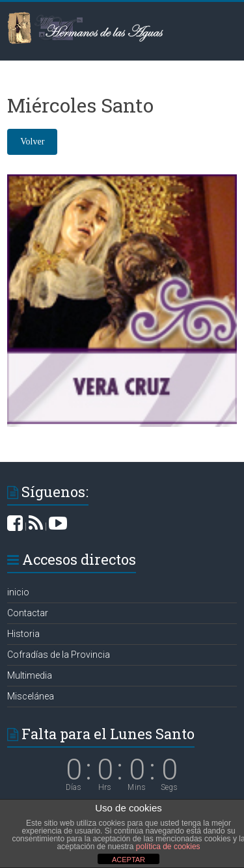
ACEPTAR (129, 860)
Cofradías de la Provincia (59, 655)
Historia (23, 634)
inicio (18, 592)
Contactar (28, 613)
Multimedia (30, 675)
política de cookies (168, 847)
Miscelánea (31, 696)
